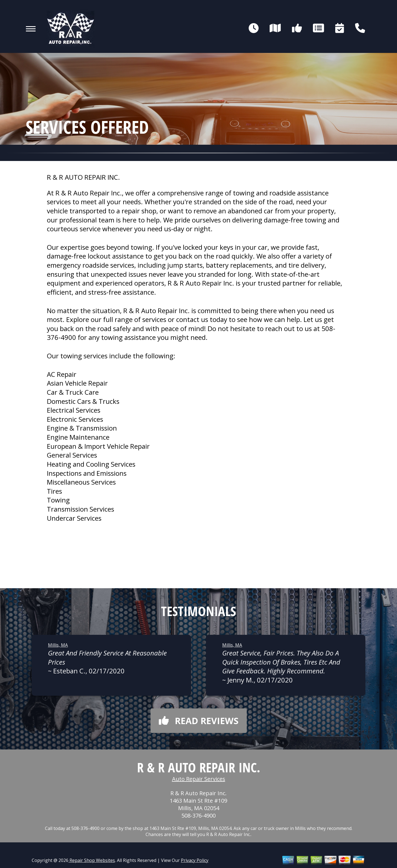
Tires (54, 491)
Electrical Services (74, 410)
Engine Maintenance (78, 437)
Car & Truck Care (73, 392)
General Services (72, 455)
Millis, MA (58, 645)
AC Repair (62, 374)
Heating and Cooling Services (91, 464)
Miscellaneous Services (81, 482)
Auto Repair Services (199, 779)
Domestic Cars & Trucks (83, 401)
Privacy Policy (195, 860)
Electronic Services (75, 419)
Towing (58, 500)
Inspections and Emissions (87, 473)
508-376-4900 (198, 815)
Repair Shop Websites (92, 860)
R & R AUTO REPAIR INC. (83, 177)
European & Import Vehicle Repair (98, 446)
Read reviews (199, 721)
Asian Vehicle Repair (77, 383)
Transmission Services (81, 509)
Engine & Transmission (82, 428)
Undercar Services (74, 518)
